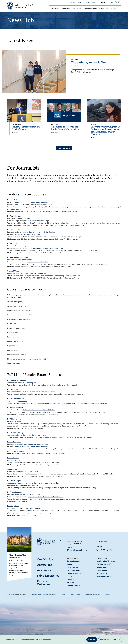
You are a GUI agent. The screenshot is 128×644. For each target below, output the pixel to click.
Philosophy (27, 218)
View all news (64, 148)
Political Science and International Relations (32, 202)
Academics (77, 9)
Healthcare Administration (38, 262)
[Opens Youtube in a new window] (104, 550)
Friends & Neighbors (75, 573)
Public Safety (102, 570)
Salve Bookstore (103, 576)
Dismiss (92, 640)
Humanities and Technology (38, 221)
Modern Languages (30, 383)
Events (79, 3)
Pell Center (86, 3)
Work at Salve (102, 573)
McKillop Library (103, 564)
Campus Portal (73, 585)
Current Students (74, 561)
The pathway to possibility (88, 63)
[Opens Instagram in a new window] (97, 550)
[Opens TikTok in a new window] (108, 550)
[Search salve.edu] (120, 9)
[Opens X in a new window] (111, 550)
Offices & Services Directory (78, 550)
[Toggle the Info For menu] (107, 3)
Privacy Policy (75, 595)
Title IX (63, 595)
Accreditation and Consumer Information (44, 595)
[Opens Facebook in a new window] (101, 550)
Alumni (69, 564)
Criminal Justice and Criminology (34, 273)
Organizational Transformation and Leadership (45, 497)
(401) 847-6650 (102, 541)
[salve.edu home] (20, 6)
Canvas (70, 579)
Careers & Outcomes (107, 9)
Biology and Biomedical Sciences (28, 234)
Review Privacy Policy (110, 640)
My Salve (70, 582)
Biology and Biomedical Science (35, 435)
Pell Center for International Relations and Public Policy (42, 248)
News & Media (102, 567)
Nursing (56, 483)
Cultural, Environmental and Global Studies (39, 232)
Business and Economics (24, 260)
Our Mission (54, 9)
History (18, 421)
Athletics (94, 3)
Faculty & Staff (73, 567)
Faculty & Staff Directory (106, 561)
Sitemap (108, 595)
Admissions (66, 9)
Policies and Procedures (92, 595)
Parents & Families (74, 570)
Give (118, 3)
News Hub (72, 3)
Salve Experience (90, 9)
